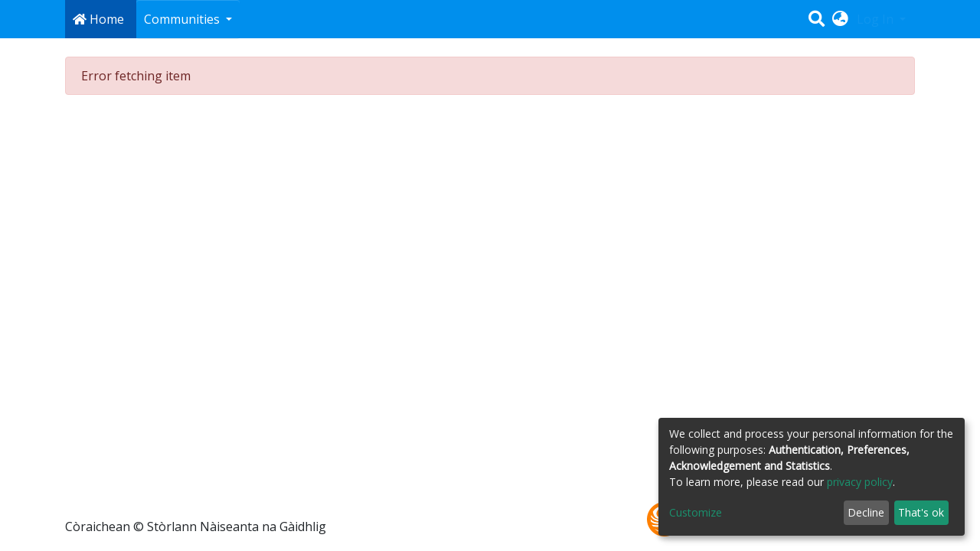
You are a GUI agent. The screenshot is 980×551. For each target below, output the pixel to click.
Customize (696, 512)
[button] (840, 19)
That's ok (921, 512)
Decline (866, 512)
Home (98, 19)
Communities (183, 19)
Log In (877, 19)
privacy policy (860, 482)
